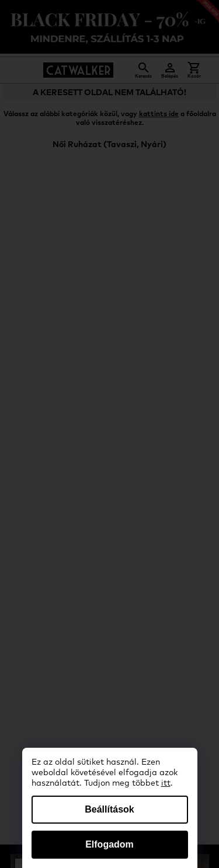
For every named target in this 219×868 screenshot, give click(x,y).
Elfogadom (109, 844)
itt (166, 783)
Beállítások (109, 809)
